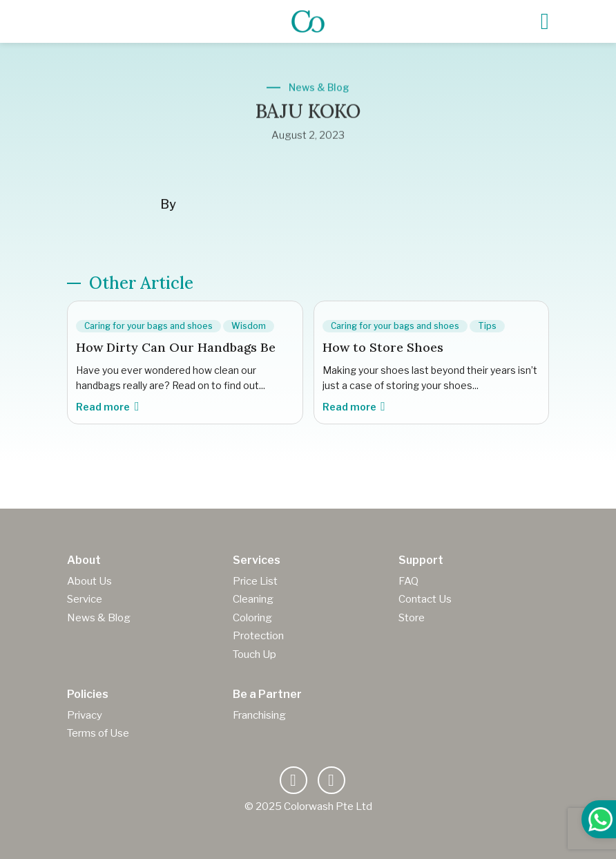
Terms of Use (98, 733)
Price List (255, 581)
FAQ (408, 581)
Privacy (85, 715)
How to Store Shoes (383, 347)
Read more (107, 407)
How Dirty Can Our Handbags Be (176, 347)
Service (85, 599)
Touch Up (254, 654)
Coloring (252, 618)
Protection (258, 636)
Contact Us (425, 599)
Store (412, 618)
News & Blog (99, 618)
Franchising (259, 715)
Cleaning (253, 599)
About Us (89, 581)
